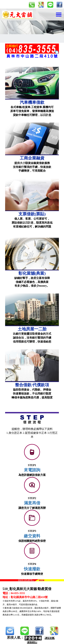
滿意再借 (32, 503)
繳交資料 (32, 536)
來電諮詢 (32, 470)
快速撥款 (32, 569)
